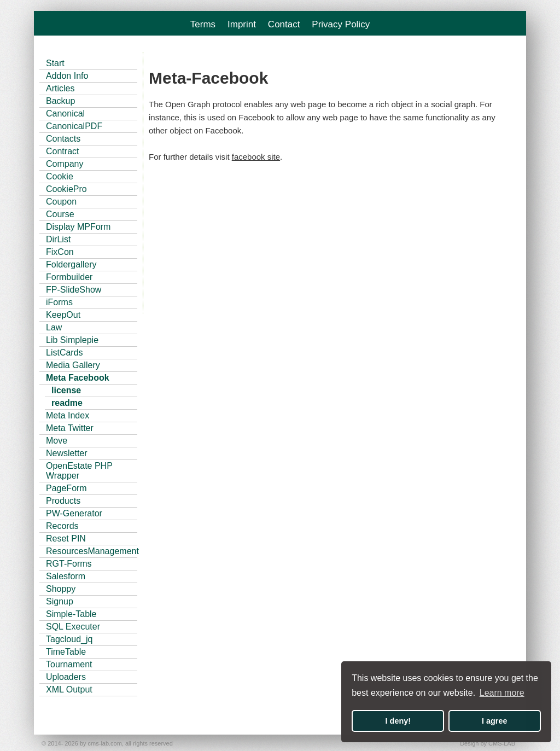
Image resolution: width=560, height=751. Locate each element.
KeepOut (63, 315)
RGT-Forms (69, 564)
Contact (284, 24)
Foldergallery (71, 264)
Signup (60, 601)
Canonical (65, 113)
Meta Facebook (78, 378)
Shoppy (61, 589)
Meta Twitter (70, 428)
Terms (203, 24)
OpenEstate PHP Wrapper (79, 471)
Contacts (63, 139)
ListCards (65, 353)
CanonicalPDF (74, 126)
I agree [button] (494, 721)
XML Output (69, 689)
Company (65, 164)
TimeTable (66, 652)
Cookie (60, 176)
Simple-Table (71, 614)
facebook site (256, 157)
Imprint (242, 24)
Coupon (61, 202)
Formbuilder (69, 277)
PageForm (66, 488)
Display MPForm (78, 227)
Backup (60, 101)
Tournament (69, 664)
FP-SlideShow (74, 290)
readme (67, 403)
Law (54, 327)
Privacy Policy (341, 24)
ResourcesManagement (92, 551)
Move (57, 441)
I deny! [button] (398, 721)
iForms (59, 302)
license (66, 390)
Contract (62, 151)
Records (62, 526)
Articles (60, 88)
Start (55, 63)
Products (63, 501)
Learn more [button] (502, 693)
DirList (58, 239)
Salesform (66, 576)
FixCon (60, 252)
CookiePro (66, 189)
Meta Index (68, 415)
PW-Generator (74, 513)
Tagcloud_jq (69, 639)
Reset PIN (66, 538)
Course (60, 214)
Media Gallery (73, 365)
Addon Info (67, 76)
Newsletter (67, 453)
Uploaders (66, 677)
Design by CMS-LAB (488, 743)
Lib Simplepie (72, 340)
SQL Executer (73, 627)
